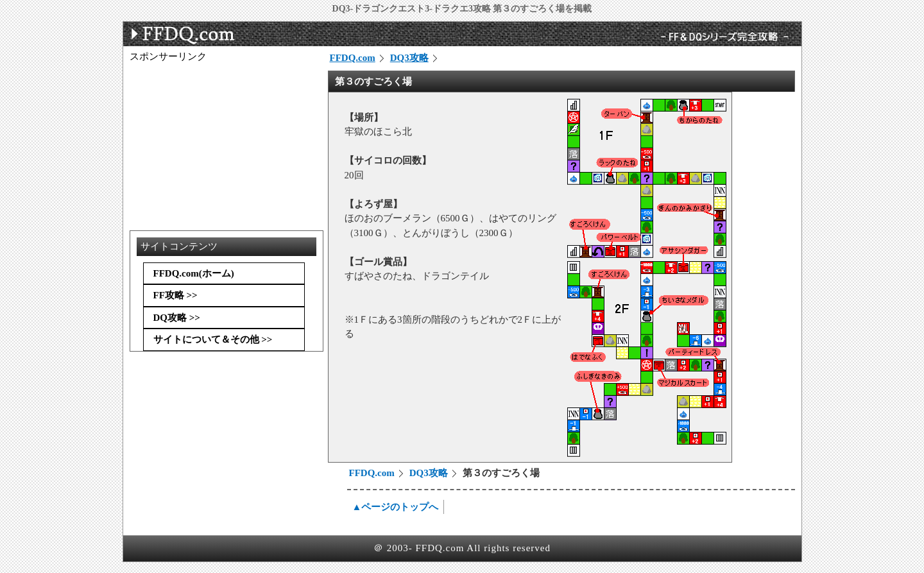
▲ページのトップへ (396, 507)
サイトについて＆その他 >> (213, 339)
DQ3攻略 (409, 58)
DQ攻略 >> (177, 318)
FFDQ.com (353, 58)
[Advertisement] (226, 143)
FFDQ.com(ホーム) (194, 273)
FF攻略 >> (175, 295)
